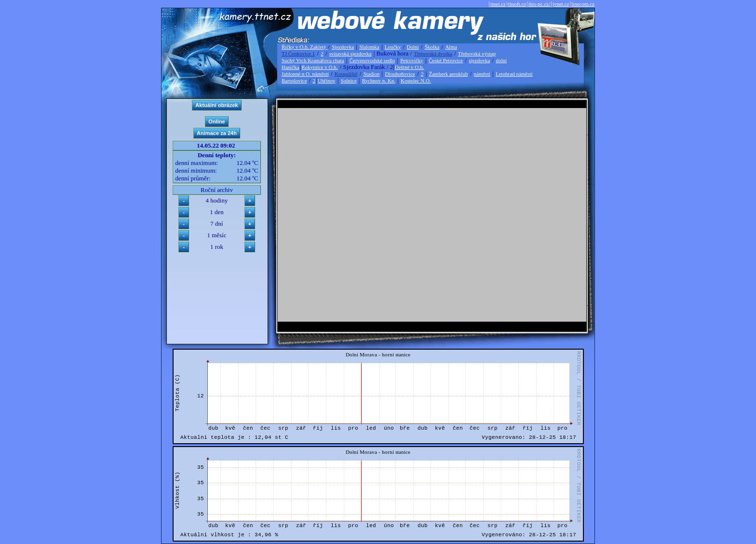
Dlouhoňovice (400, 74)
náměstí (482, 74)
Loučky (393, 47)
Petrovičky (412, 60)
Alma (451, 47)
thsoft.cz (517, 4)
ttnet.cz (498, 4)
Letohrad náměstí (514, 74)
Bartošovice (294, 81)
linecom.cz (583, 4)
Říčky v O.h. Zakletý (304, 47)
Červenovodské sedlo (372, 60)
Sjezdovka (343, 47)
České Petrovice (446, 60)
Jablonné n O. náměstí (305, 74)
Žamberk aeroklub (448, 74)
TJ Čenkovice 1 (298, 54)
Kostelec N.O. (416, 81)
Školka (432, 47)
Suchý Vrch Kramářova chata (313, 60)
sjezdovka (479, 60)
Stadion (372, 74)
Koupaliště (346, 74)
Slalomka (369, 47)
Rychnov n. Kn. (379, 81)
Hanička (290, 67)
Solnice (349, 81)
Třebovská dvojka (433, 54)
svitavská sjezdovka (351, 54)
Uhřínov (327, 81)
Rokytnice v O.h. (319, 67)
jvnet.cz (561, 4)
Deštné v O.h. (410, 67)
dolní (501, 60)
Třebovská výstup (477, 54)
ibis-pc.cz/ (540, 4)
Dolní (413, 47)
